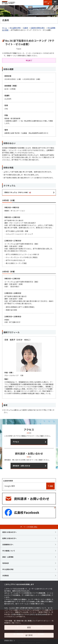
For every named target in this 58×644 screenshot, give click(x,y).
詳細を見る (9, 640)
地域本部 (6, 563)
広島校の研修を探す (38, 28)
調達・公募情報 (8, 557)
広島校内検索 (8, 481)
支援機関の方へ (8, 545)
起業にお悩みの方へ (10, 538)
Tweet (19, 49)
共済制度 (6, 576)
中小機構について (9, 551)
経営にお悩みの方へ (10, 532)
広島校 (26, 28)
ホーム (5, 28)
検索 (50, 486)
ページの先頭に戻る (30, 527)
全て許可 (29, 635)
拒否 (29, 627)
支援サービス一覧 (48, 3)
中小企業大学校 (15, 28)
